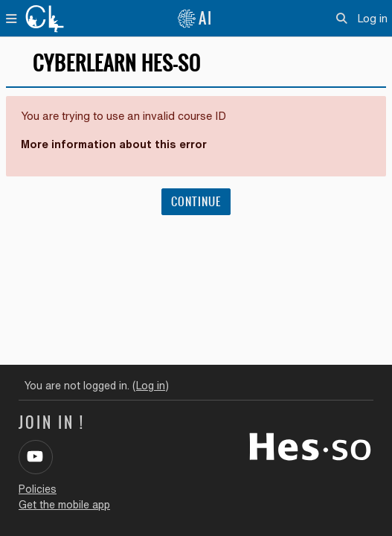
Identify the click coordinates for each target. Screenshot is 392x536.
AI (195, 18)
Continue (196, 202)
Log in (372, 18)
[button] (343, 19)
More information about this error (114, 144)
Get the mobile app (64, 505)
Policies (38, 489)
